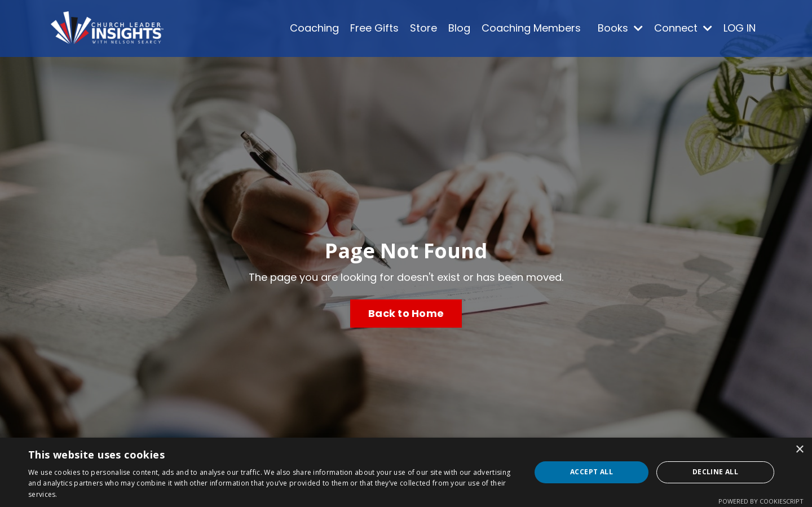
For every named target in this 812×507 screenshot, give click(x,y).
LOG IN (740, 28)
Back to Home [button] (406, 313)
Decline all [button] (715, 472)
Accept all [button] (592, 472)
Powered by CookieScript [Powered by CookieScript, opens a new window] (761, 501)
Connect (683, 28)
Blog (459, 28)
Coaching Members (531, 28)
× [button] (799, 450)
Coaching (314, 28)
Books (620, 28)
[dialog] (406, 472)
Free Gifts (374, 28)
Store (423, 28)
